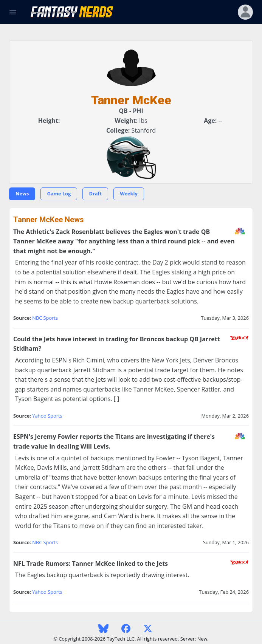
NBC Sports (45, 318)
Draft (95, 194)
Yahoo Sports (47, 416)
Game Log (59, 194)
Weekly (129, 194)
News (22, 194)
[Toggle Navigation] (13, 12)
